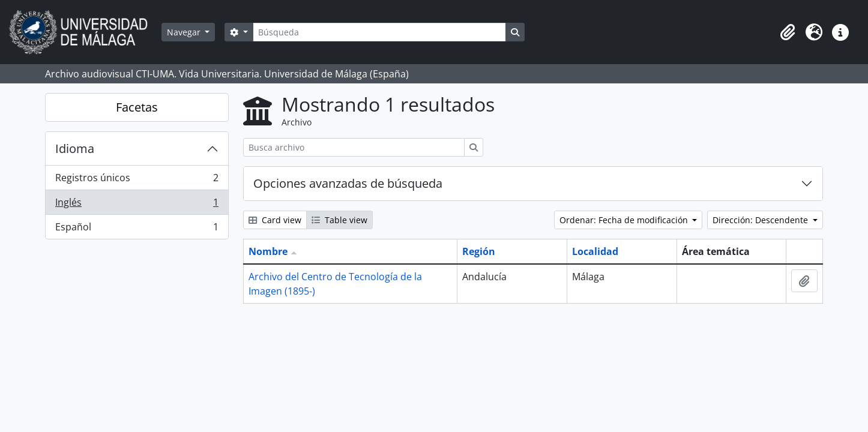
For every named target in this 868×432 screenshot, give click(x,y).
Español (137, 229)
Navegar (185, 32)
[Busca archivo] (354, 147)
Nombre (268, 251)
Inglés (137, 205)
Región (479, 251)
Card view (275, 220)
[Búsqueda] (379, 32)
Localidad (595, 251)
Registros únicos (137, 180)
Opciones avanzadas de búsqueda (348, 183)
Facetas (137, 107)
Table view (339, 220)
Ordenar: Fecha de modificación (625, 220)
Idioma (75, 148)
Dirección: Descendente (761, 220)
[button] (788, 32)
